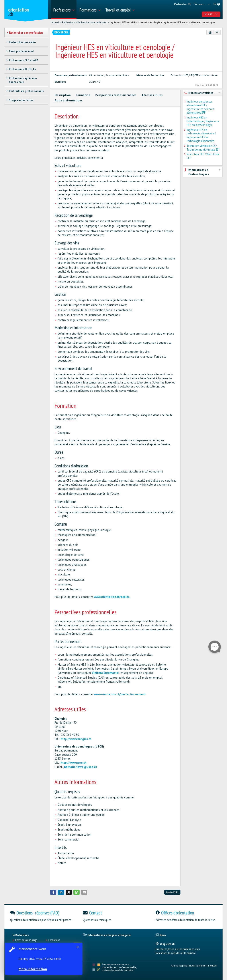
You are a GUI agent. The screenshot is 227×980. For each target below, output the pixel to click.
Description (63, 95)
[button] (53, 892)
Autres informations (68, 100)
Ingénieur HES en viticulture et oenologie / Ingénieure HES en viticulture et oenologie (162, 22)
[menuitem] (64, 10)
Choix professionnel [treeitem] (21, 51)
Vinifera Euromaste (105, 673)
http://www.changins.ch (76, 739)
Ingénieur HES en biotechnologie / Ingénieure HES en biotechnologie (203, 121)
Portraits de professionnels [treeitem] (26, 91)
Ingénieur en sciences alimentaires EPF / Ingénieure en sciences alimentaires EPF (200, 107)
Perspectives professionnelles (116, 95)
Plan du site (176, 965)
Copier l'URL (172, 892)
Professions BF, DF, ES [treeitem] (23, 69)
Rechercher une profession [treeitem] (26, 33)
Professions (68, 22)
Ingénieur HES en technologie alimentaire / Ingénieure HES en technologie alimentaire (201, 135)
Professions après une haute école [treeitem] (23, 80)
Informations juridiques (194, 965)
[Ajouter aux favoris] (217, 32)
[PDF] (210, 32)
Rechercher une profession (92, 22)
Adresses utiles (152, 95)
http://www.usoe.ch (73, 763)
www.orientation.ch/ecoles (112, 597)
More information (33, 969)
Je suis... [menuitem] (211, 14)
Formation (83, 95)
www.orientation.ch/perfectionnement (120, 694)
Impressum (212, 965)
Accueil (55, 22)
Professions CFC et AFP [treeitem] (23, 60)
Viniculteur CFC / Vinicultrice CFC (203, 156)
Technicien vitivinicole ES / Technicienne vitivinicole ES (203, 148)
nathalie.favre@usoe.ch (80, 767)
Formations (54, 940)
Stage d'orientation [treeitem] (21, 100)
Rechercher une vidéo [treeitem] (22, 42)
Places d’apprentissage (26, 940)
